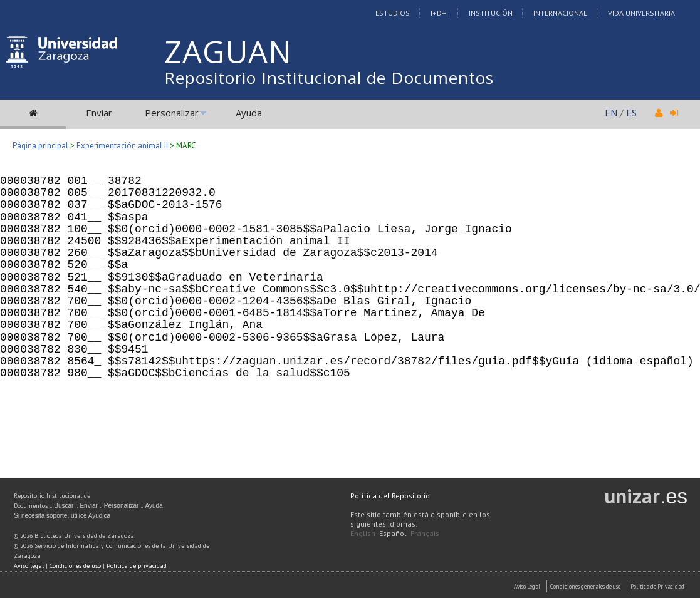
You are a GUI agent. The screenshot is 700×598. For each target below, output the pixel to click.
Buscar (64, 506)
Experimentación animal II (122, 146)
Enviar (99, 113)
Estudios (393, 13)
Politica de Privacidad (657, 586)
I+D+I (439, 13)
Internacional (560, 13)
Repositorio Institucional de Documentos (329, 78)
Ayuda (249, 113)
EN (611, 113)
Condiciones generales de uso (585, 586)
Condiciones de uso (75, 566)
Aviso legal (29, 566)
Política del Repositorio (390, 496)
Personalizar (172, 113)
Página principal (40, 146)
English (363, 533)
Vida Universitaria (641, 13)
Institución (491, 13)
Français (425, 533)
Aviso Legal (527, 586)
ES (631, 113)
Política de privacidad (137, 566)
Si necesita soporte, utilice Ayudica (62, 516)
